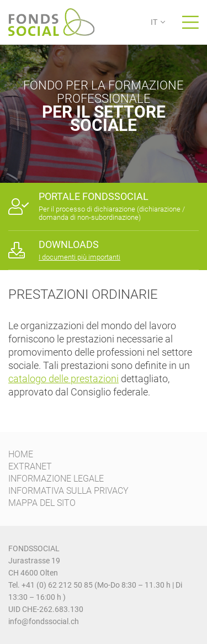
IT (154, 22)
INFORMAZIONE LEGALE (56, 479)
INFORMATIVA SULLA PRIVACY (68, 491)
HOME (21, 454)
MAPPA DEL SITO (42, 503)
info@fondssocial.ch (44, 621)
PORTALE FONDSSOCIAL (94, 196)
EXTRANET (30, 466)
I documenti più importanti (79, 257)
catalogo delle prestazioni (63, 379)
